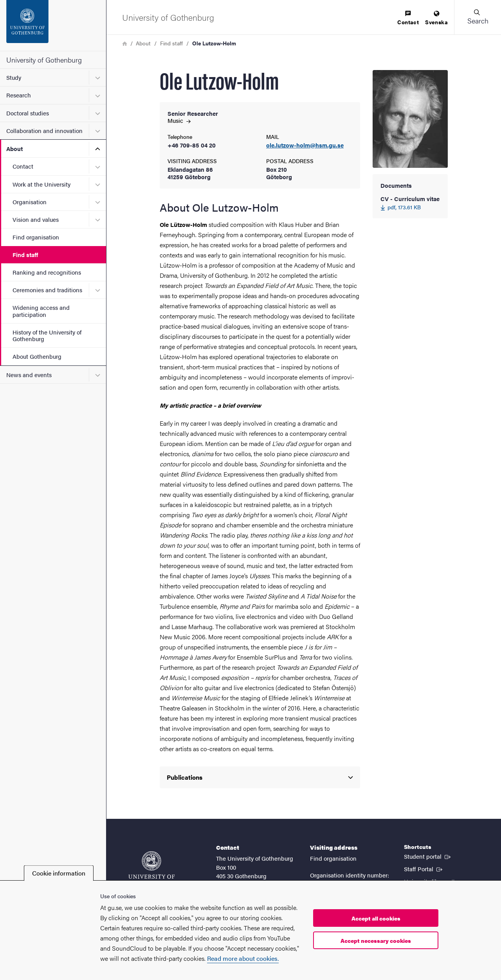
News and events (29, 375)
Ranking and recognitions (47, 272)
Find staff (25, 254)
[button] (478, 17)
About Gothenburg (37, 356)
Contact (23, 166)
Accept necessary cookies (376, 940)
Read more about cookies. (243, 958)
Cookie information (59, 873)
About (14, 148)
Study (14, 77)
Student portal (428, 856)
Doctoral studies (28, 113)
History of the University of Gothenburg (47, 335)
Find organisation (36, 237)
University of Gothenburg (44, 60)
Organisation (30, 202)
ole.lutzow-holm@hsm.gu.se (305, 145)
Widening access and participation (41, 311)
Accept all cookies (376, 918)
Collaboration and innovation (44, 130)
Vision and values (36, 219)
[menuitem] (408, 18)
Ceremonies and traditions (47, 290)
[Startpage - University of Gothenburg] (53, 25)
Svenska (436, 18)
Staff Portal (424, 869)
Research (19, 95)
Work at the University (41, 184)
